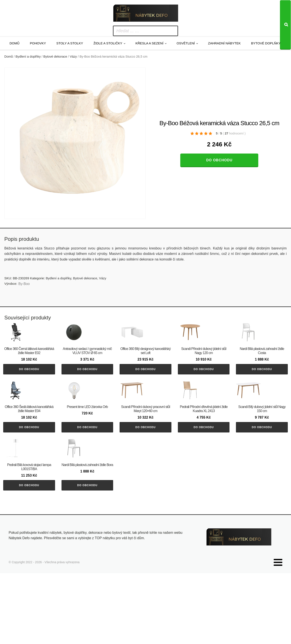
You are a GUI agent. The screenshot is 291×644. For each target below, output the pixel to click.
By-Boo (24, 284)
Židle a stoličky (108, 43)
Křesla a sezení (149, 43)
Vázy (73, 57)
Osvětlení (186, 43)
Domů (15, 43)
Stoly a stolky (70, 43)
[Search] (285, 25)
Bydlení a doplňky (28, 57)
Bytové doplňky (266, 43)
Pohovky (38, 43)
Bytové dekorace (55, 57)
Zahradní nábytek (224, 43)
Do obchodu (219, 160)
